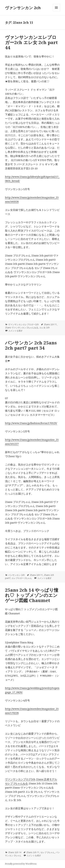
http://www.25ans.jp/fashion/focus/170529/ (31, 423)
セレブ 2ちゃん (47, 852)
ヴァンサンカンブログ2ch (20, 779)
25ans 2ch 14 (15, 852)
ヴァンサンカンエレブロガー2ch (23, 324)
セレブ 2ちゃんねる (16, 783)
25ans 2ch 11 (50, 324)
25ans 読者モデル (47, 779)
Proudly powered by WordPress (21, 864)
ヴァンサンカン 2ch (23, 8)
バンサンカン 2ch (16, 575)
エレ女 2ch (44, 328)
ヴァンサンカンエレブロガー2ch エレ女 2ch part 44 (31, 42)
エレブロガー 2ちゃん (22, 578)
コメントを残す (15, 331)
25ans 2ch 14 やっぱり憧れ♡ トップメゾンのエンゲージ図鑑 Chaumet (32, 595)
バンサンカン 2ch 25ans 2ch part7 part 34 (31, 345)
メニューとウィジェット (56, 11)
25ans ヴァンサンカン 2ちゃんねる (22, 328)
